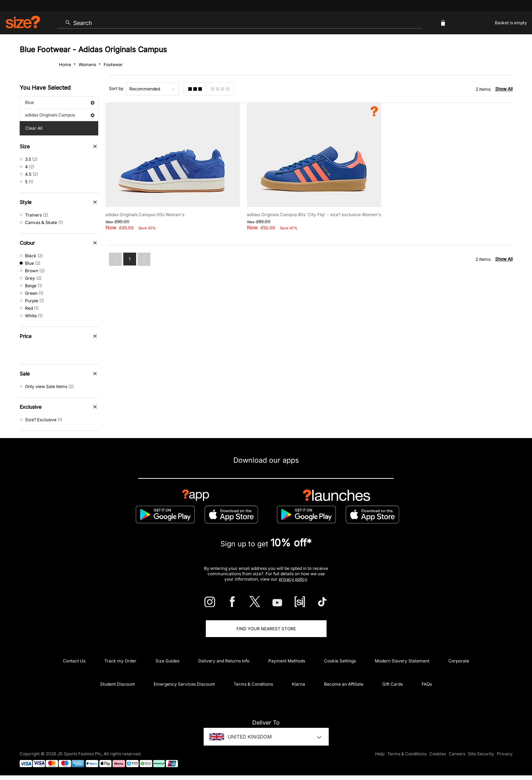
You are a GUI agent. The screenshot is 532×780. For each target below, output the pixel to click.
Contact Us (74, 661)
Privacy (505, 754)
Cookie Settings (340, 661)
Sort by (116, 88)
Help (380, 754)
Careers (457, 754)
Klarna (299, 684)
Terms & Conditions (253, 684)
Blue (60, 102)
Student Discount (117, 684)
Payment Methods (287, 661)
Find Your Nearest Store (266, 629)
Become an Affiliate (344, 684)
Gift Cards (392, 684)
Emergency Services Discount (184, 684)
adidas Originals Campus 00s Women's (145, 215)
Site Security (481, 754)
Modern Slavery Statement (402, 661)
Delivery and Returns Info (224, 661)
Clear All (34, 128)
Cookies (438, 754)
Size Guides (167, 661)
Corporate (459, 661)
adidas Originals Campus (60, 115)
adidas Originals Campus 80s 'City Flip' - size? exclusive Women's (314, 215)
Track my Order (120, 661)
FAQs (427, 684)
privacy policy (293, 579)
